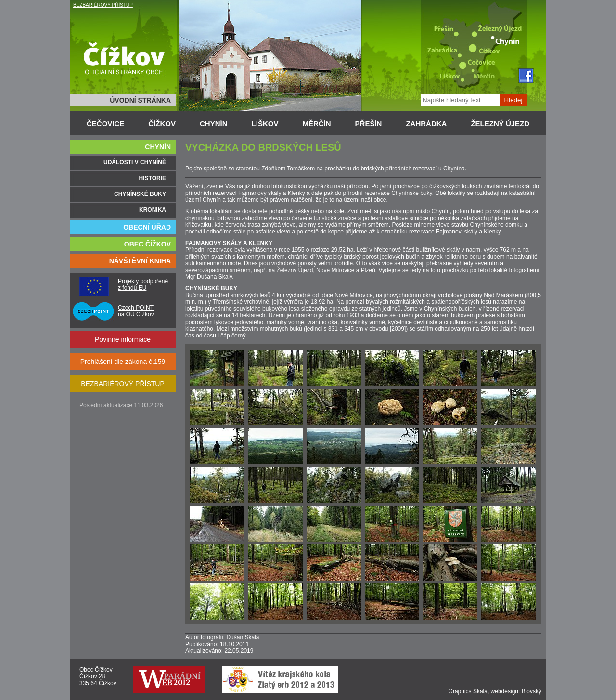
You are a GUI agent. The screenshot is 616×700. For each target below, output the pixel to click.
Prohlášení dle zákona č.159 (123, 362)
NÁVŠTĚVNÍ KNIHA (140, 261)
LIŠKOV (265, 123)
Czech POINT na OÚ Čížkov (136, 311)
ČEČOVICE (105, 123)
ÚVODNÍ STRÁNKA (140, 100)
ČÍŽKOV (162, 123)
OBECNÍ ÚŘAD (147, 227)
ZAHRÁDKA (426, 123)
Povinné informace (123, 339)
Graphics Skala (468, 691)
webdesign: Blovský (516, 691)
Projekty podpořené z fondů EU (143, 285)
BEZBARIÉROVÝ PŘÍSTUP (103, 5)
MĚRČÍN (316, 123)
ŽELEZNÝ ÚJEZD (500, 123)
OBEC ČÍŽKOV (148, 244)
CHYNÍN (214, 123)
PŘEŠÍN (369, 123)
